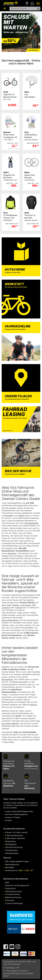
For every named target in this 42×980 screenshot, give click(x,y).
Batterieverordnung (13, 897)
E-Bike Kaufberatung (14, 835)
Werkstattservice (12, 864)
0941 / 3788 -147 (26, 870)
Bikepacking (10, 841)
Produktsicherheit (12, 894)
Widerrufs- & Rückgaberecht (17, 885)
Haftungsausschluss (13, 891)
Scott (4, 605)
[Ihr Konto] (32, 3)
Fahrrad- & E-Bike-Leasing (16, 832)
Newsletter (10, 867)
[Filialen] (27, 3)
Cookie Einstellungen (14, 903)
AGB (7, 882)
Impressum (10, 900)
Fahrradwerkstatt (31, 523)
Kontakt (8, 820)
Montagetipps (11, 844)
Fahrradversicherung (14, 847)
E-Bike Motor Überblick (15, 838)
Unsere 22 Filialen (13, 817)
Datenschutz (10, 888)
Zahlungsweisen (12, 853)
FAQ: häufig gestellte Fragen (17, 861)
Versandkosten (11, 850)
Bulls (9, 605)
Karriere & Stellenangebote (16, 814)
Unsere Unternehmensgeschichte (19, 811)
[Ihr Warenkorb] (38, 3)
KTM (34, 605)
